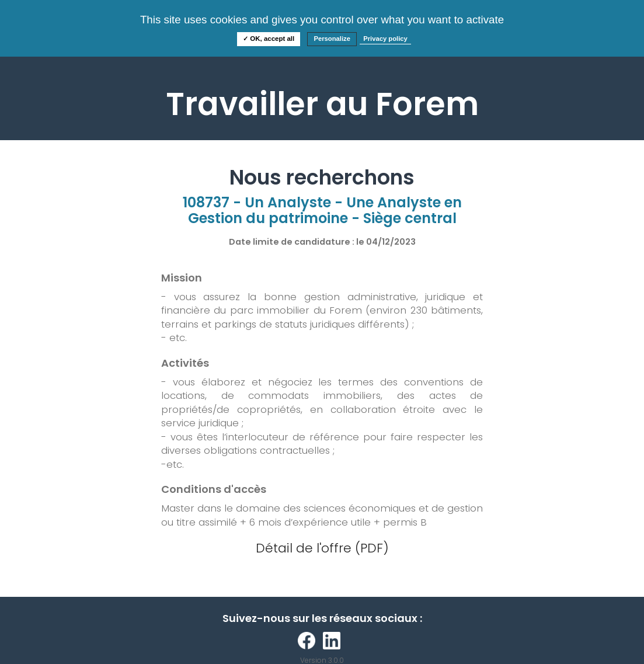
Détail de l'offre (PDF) (322, 548)
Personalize (332, 39)
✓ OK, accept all (269, 39)
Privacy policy (385, 39)
